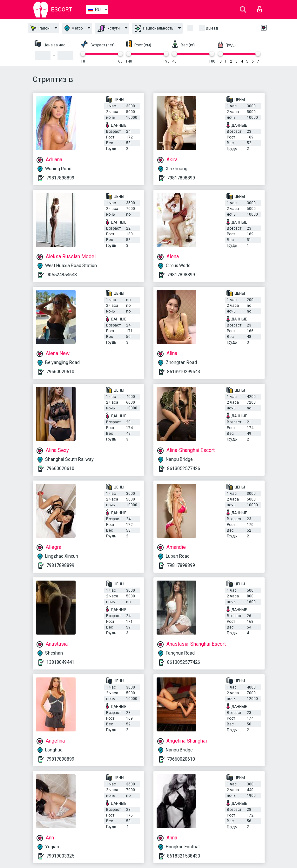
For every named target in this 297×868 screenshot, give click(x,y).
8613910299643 (184, 372)
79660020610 (60, 372)
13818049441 (60, 662)
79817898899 (60, 178)
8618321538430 (184, 856)
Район (40, 28)
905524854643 (62, 275)
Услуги (109, 29)
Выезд (212, 28)
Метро (74, 28)
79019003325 (60, 856)
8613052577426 (184, 468)
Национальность (154, 29)
